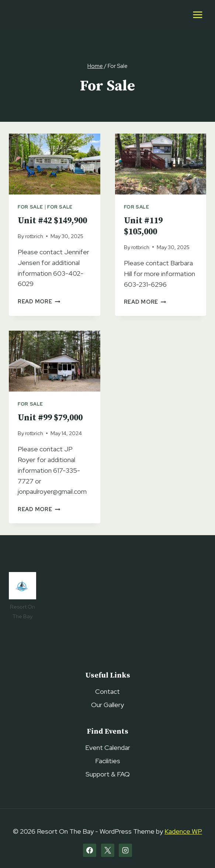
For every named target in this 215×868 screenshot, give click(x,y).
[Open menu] (197, 15)
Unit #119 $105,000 (143, 226)
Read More (39, 301)
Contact (107, 691)
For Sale (30, 207)
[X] (108, 850)
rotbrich (34, 236)
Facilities (108, 761)
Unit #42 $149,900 (52, 221)
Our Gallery (107, 705)
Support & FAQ (108, 774)
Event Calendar (108, 748)
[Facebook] (90, 850)
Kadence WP (183, 831)
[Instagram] (125, 850)
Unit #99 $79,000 (50, 418)
